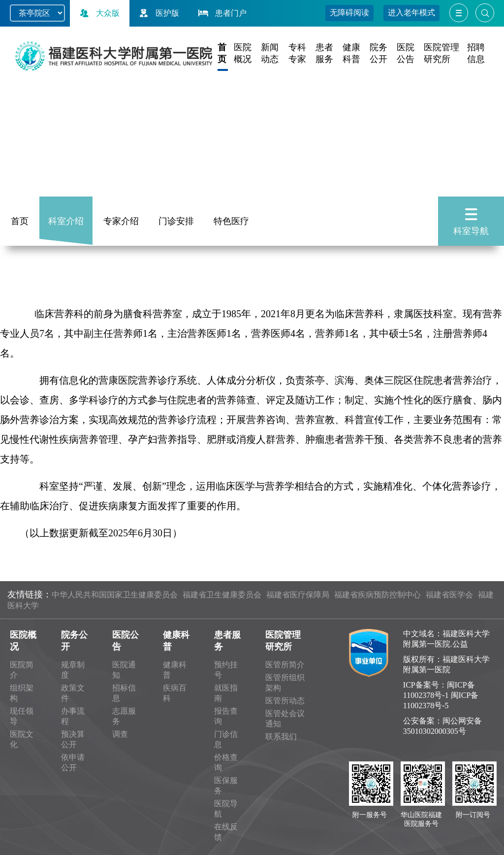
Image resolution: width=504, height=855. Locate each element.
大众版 (98, 13)
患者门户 (221, 13)
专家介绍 (121, 221)
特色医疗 (231, 221)
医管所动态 (285, 701)
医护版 (158, 13)
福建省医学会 (449, 595)
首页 (20, 221)
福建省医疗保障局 (298, 595)
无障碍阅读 (349, 13)
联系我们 (281, 737)
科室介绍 (66, 221)
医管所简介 (285, 665)
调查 (120, 734)
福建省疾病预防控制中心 (378, 595)
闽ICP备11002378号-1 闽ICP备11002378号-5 (441, 695)
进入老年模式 (411, 13)
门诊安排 (176, 221)
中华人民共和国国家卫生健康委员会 (115, 595)
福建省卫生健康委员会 (222, 595)
